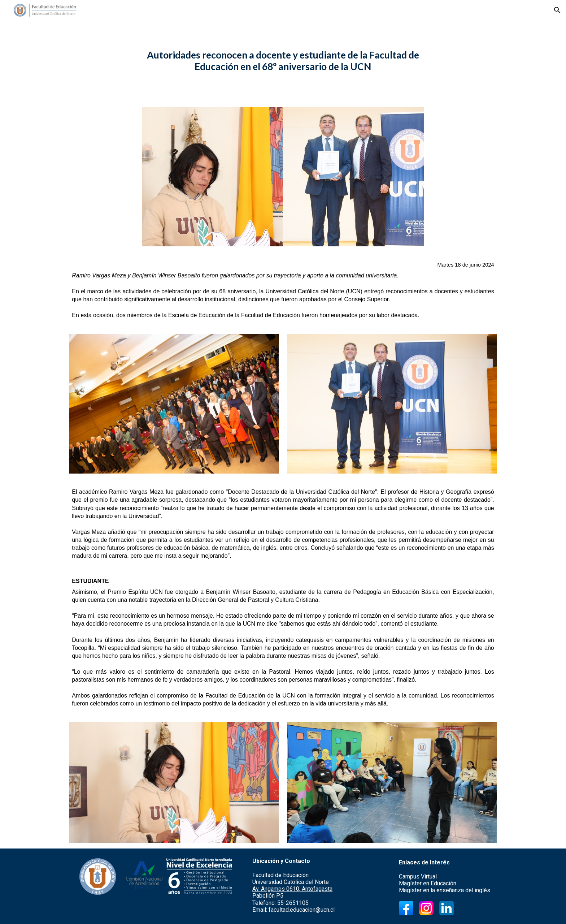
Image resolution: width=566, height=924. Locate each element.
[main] (283, 61)
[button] (557, 10)
